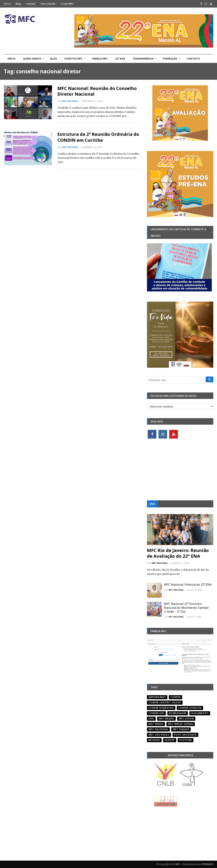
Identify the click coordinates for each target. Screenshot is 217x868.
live (151, 719)
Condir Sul (156, 713)
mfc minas (156, 724)
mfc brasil (166, 719)
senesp (170, 740)
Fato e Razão (48, 4)
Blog (18, 4)
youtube (186, 740)
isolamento (200, 713)
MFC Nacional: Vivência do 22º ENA (188, 585)
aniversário (157, 697)
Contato (31, 4)
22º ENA (120, 59)
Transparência (143, 59)
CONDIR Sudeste (190, 708)
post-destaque (185, 735)
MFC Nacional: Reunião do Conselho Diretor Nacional (97, 91)
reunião (154, 740)
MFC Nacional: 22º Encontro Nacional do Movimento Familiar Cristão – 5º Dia (186, 608)
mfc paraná (181, 729)
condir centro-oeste (165, 702)
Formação (170, 59)
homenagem (178, 713)
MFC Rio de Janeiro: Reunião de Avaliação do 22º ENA (178, 553)
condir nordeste (161, 708)
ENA (152, 504)
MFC (178, 864)
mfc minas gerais (181, 724)
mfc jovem (186, 719)
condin (175, 697)
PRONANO (208, 864)
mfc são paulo (159, 735)
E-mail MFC (67, 4)
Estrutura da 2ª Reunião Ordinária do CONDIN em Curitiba (98, 137)
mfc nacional (158, 729)
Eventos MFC (74, 59)
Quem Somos (32, 59)
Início (7, 4)
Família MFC (100, 59)
